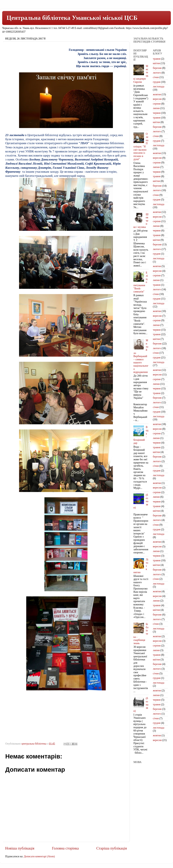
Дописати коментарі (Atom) (39, 856)
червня (157, 113)
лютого (157, 73)
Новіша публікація (20, 848)
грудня (157, 82)
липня (156, 108)
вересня (157, 99)
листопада (159, 86)
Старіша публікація (112, 848)
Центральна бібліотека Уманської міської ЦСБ (72, 18)
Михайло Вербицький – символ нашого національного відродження (141, 356)
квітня (156, 63)
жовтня (157, 94)
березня (157, 68)
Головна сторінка (65, 848)
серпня (157, 104)
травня (157, 59)
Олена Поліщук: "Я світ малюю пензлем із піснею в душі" (141, 147)
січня (156, 77)
